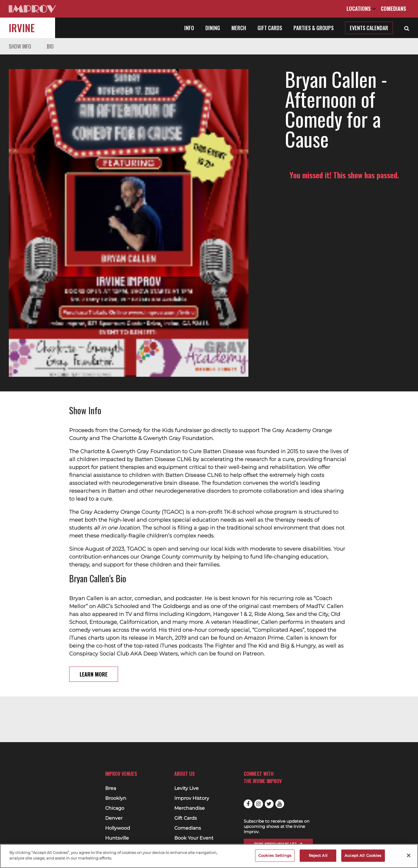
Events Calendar (369, 28)
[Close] (409, 855)
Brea (111, 788)
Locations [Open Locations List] (361, 8)
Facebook (248, 804)
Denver (114, 818)
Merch (239, 28)
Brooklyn (116, 798)
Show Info (20, 46)
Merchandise (190, 808)
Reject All (318, 855)
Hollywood (118, 828)
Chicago (115, 808)
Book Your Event (194, 838)
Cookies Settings (275, 855)
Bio (50, 46)
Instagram (259, 804)
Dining (213, 28)
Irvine (22, 28)
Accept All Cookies (363, 855)
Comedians (393, 8)
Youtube (280, 804)
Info (189, 28)
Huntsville (117, 838)
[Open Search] (407, 28)
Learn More (94, 624)
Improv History (192, 798)
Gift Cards (270, 28)
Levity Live (186, 788)
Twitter (269, 804)
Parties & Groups (314, 28)
